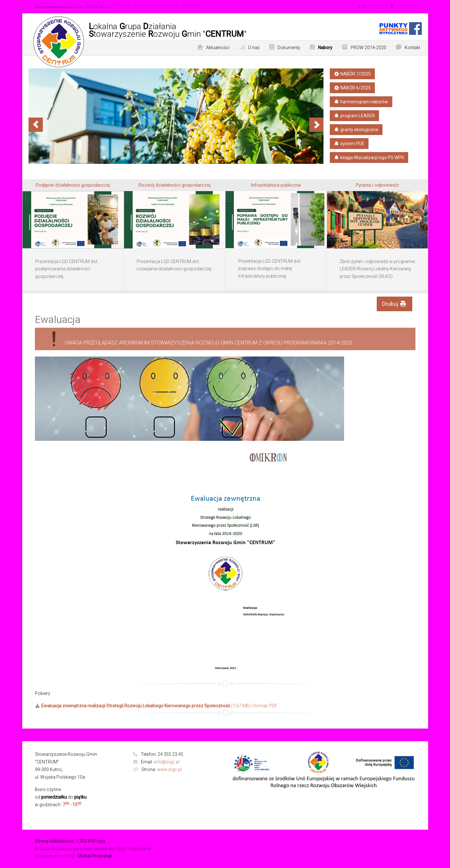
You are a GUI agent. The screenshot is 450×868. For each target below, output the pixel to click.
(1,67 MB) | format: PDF (156, 706)
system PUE (349, 144)
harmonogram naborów (361, 102)
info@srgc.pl (167, 762)
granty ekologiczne (356, 130)
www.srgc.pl (169, 769)
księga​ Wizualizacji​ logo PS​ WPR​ (369, 158)
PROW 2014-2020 (368, 48)
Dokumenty (289, 48)
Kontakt (412, 48)
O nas (254, 48)
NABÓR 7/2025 (352, 74)
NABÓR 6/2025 (352, 88)
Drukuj (395, 304)
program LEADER (355, 116)
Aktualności (218, 48)
